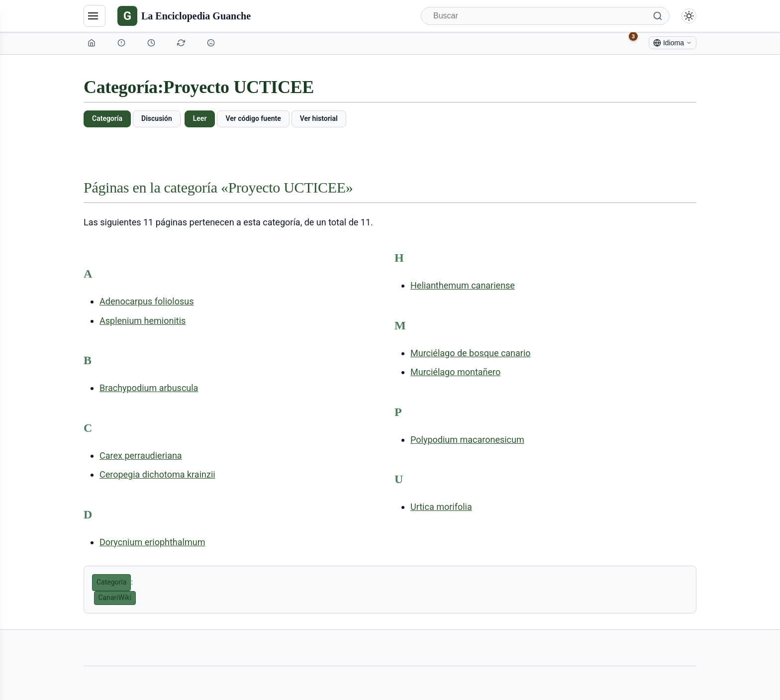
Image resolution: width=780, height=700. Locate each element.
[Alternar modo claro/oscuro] (689, 16)
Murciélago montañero (455, 372)
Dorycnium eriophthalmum (152, 542)
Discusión (157, 118)
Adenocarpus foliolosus (146, 301)
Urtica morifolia (441, 507)
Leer (200, 118)
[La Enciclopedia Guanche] (184, 16)
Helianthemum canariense (463, 285)
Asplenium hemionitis (143, 321)
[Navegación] (95, 16)
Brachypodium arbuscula (149, 388)
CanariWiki (115, 598)
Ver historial (319, 118)
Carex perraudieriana (141, 455)
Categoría (107, 118)
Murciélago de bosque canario (471, 353)
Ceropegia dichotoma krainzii (157, 474)
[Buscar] (545, 16)
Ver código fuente (253, 118)
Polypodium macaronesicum (467, 440)
